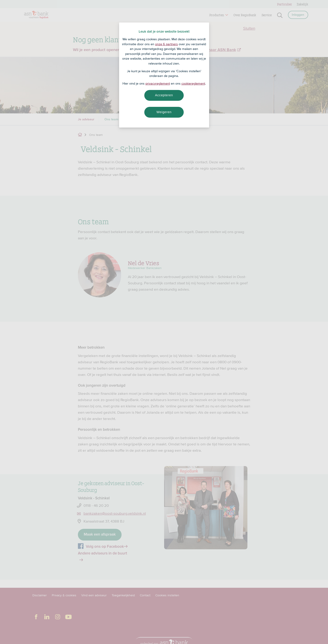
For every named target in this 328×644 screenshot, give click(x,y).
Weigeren (164, 112)
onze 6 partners (166, 44)
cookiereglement (193, 83)
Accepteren (164, 95)
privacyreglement (158, 83)
